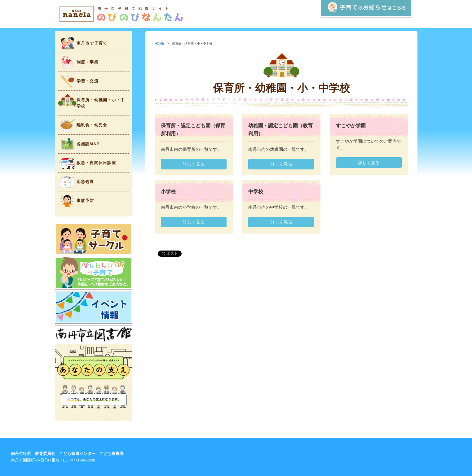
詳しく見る (194, 164)
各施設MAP (79, 144)
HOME (159, 44)
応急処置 (76, 182)
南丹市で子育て (83, 44)
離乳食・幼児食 (83, 125)
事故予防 (76, 201)
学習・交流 (78, 81)
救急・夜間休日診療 (87, 163)
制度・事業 (78, 62)
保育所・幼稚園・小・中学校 (92, 101)
